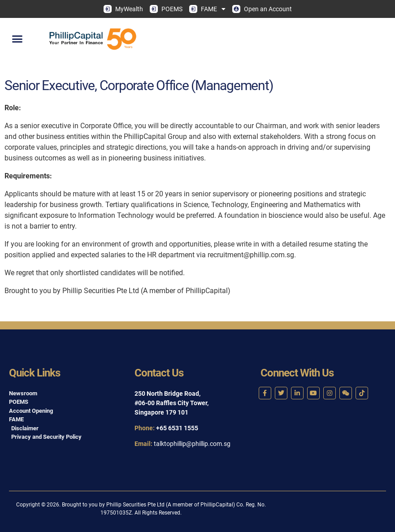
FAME (207, 9)
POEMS (166, 9)
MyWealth (123, 9)
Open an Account (262, 9)
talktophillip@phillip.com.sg (192, 444)
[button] (17, 39)
